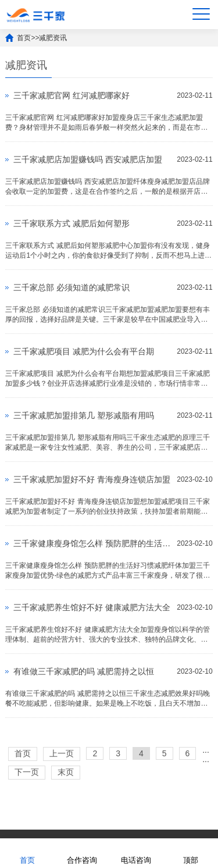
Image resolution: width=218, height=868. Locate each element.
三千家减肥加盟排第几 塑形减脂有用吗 (84, 415)
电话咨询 (136, 853)
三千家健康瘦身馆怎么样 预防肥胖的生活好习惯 (92, 543)
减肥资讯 (53, 38)
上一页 (62, 753)
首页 (24, 38)
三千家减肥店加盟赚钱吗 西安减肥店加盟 (88, 159)
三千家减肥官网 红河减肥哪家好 (72, 95)
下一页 (27, 772)
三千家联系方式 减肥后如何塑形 (72, 223)
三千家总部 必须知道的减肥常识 (72, 287)
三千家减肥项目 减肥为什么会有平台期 (84, 351)
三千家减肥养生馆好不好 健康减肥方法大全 (92, 607)
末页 (66, 772)
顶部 (191, 853)
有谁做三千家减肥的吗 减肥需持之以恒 (84, 671)
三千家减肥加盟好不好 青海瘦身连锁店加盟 (92, 479)
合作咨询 (82, 853)
